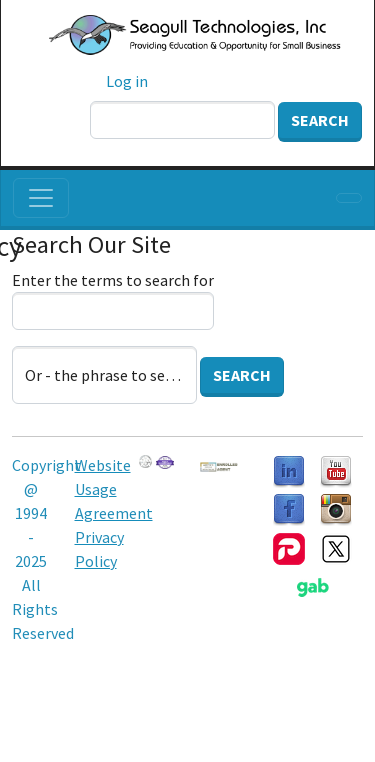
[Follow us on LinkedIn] (289, 470)
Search (320, 120)
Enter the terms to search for (113, 280)
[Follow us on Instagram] (336, 508)
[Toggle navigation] (41, 198)
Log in (127, 81)
